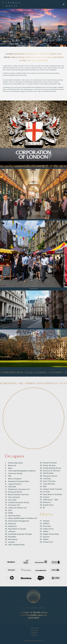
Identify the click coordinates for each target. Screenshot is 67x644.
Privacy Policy (27, 641)
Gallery (34, 633)
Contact (34, 635)
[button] (63, 4)
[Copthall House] (12, 4)
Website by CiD (40, 641)
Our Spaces (34, 628)
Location (34, 631)
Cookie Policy (33, 641)
